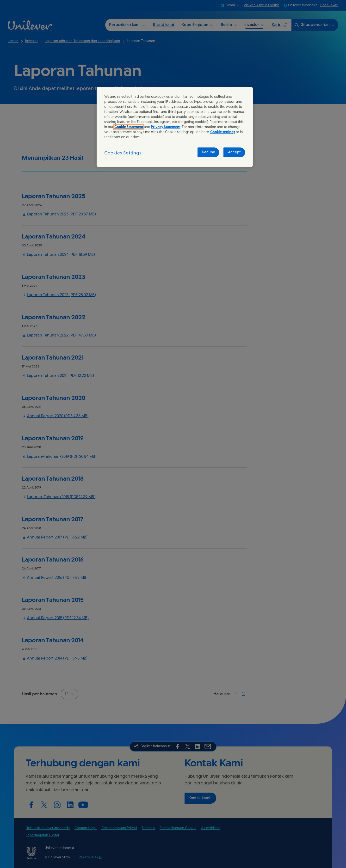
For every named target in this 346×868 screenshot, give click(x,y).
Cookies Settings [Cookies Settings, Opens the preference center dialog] (123, 153)
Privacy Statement (166, 127)
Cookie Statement (129, 127)
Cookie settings (223, 132)
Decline (208, 152)
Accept (234, 152)
